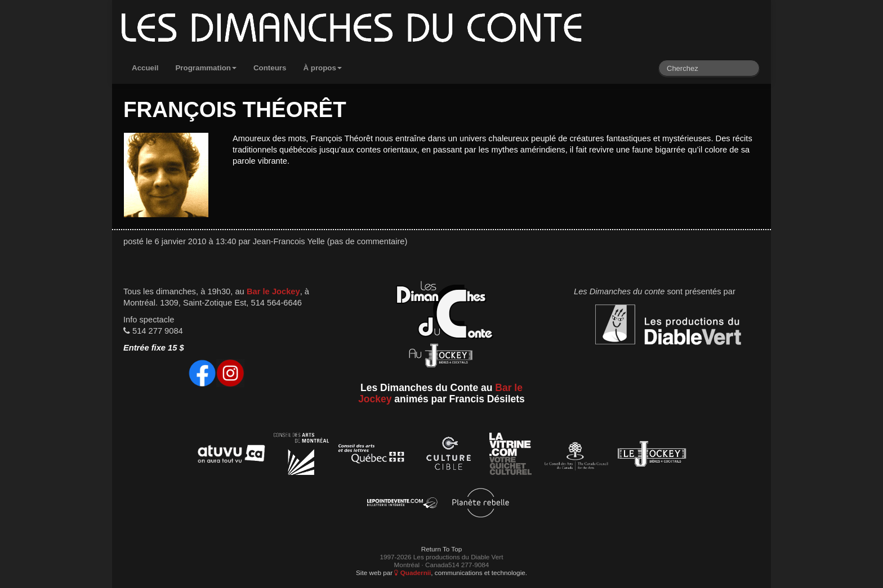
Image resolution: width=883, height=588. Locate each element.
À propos (322, 68)
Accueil (145, 68)
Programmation (206, 68)
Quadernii (412, 573)
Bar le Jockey (273, 291)
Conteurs (270, 68)
